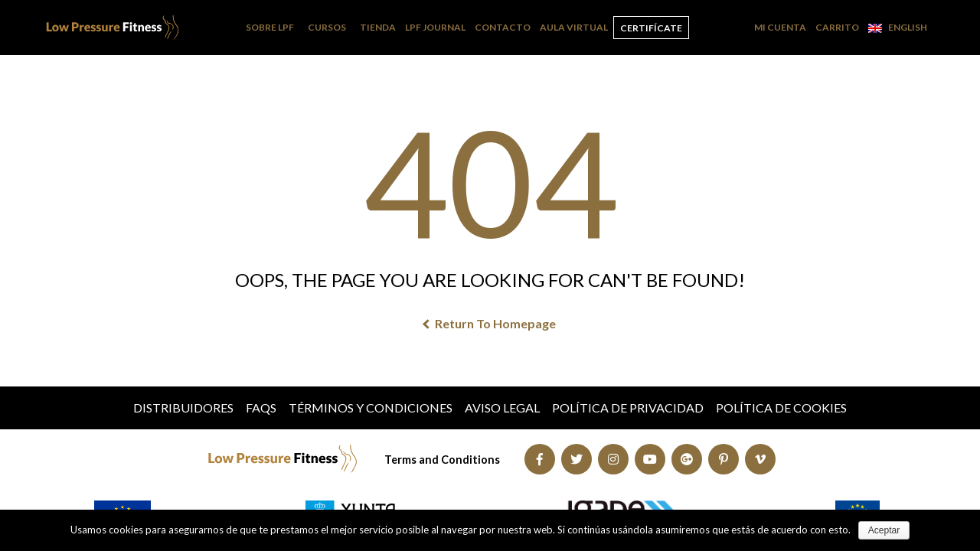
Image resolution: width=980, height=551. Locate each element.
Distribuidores (183, 408)
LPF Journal (435, 27)
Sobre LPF (270, 27)
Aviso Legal (502, 408)
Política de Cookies (781, 408)
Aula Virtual (574, 27)
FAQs (261, 408)
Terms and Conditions (442, 460)
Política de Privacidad (628, 408)
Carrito (837, 27)
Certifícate (651, 28)
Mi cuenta (780, 27)
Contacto (503, 27)
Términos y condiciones (371, 408)
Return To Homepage (490, 323)
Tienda (378, 27)
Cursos (327, 27)
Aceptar (884, 530)
